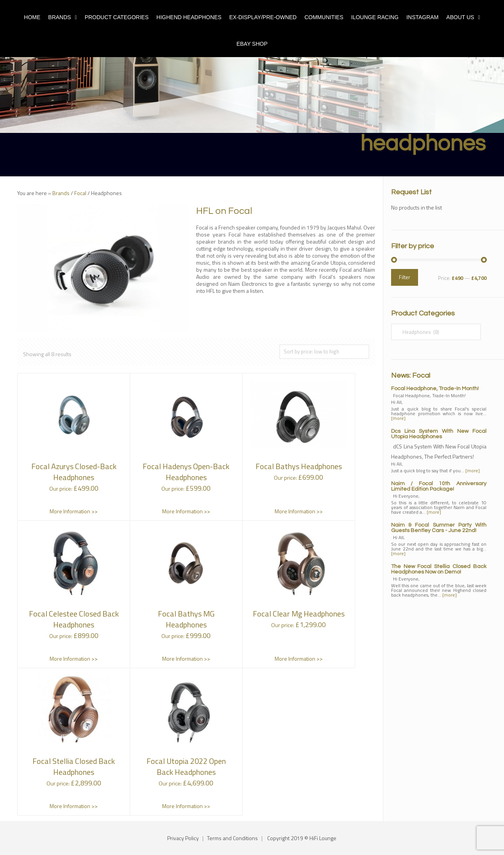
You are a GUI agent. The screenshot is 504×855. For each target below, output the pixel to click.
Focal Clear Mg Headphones (299, 614)
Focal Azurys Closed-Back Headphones (74, 472)
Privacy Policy (183, 838)
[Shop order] (324, 352)
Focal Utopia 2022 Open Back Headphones (186, 766)
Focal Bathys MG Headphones (186, 619)
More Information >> (74, 511)
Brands (61, 193)
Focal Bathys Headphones (299, 466)
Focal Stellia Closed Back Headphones (74, 766)
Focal (80, 193)
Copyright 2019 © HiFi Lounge (302, 838)
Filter (405, 277)
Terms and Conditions (232, 838)
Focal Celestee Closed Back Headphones (74, 619)
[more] (398, 418)
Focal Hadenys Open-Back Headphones (186, 472)
